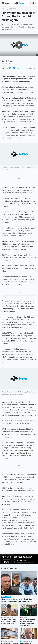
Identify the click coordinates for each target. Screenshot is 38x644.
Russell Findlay (7, 61)
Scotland (12, 9)
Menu (5, 3)
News (4, 9)
